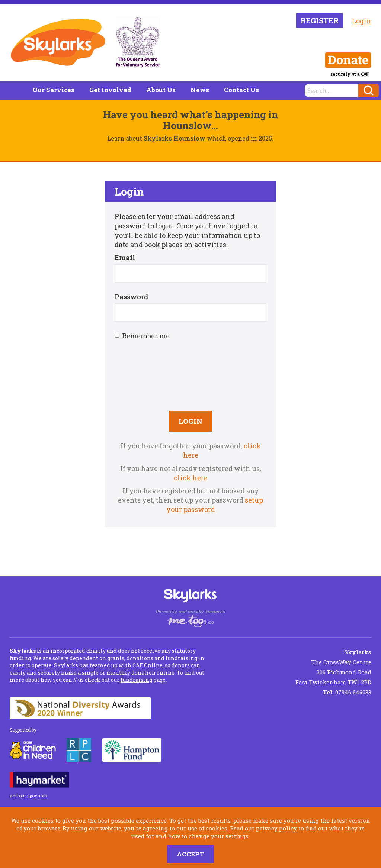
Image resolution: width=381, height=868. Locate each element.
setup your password (215, 505)
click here (191, 478)
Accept (190, 854)
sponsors (37, 796)
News (200, 90)
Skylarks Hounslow (175, 138)
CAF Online (148, 665)
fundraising (136, 680)
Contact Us (241, 90)
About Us (161, 90)
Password (132, 297)
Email (125, 258)
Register (320, 20)
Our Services (54, 90)
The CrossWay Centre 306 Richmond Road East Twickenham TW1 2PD (333, 667)
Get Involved (110, 90)
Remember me (142, 336)
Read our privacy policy (263, 828)
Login (362, 21)
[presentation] (190, 375)
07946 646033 (347, 692)
